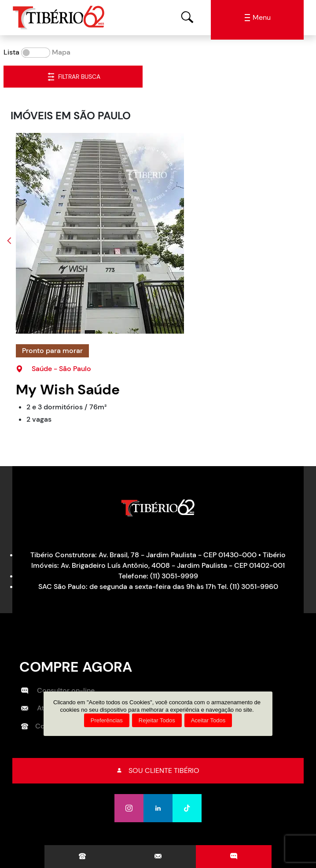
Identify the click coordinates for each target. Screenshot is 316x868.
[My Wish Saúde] (162, 233)
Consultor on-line (58, 690)
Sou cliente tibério (158, 771)
